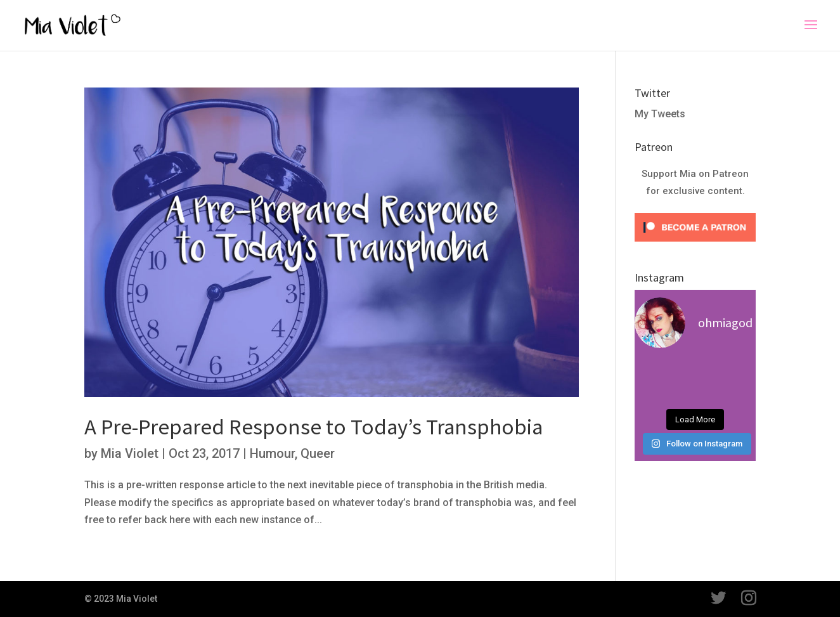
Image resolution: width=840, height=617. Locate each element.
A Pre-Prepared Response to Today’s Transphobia (313, 426)
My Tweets (660, 114)
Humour (272, 453)
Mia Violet (130, 453)
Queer (318, 453)
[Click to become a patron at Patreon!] (695, 244)
